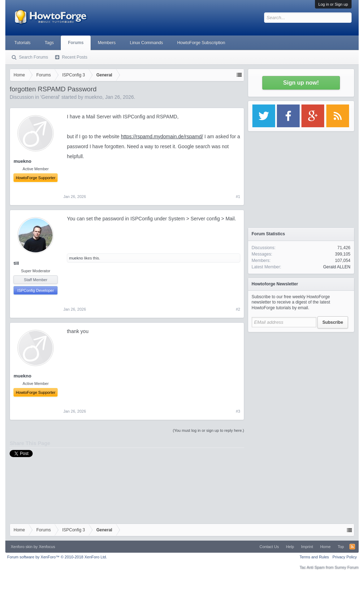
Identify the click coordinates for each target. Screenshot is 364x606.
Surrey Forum (347, 567)
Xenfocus (47, 547)
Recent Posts (74, 57)
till (16, 263)
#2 (238, 309)
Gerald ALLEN (337, 267)
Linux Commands (146, 43)
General (50, 97)
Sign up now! (301, 83)
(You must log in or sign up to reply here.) (208, 430)
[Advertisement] (301, 380)
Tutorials (22, 43)
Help (290, 547)
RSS (352, 547)
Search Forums (33, 57)
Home (325, 547)
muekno (93, 97)
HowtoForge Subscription (201, 43)
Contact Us (269, 547)
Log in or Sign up (333, 4)
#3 (238, 411)
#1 (238, 197)
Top (341, 547)
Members (107, 43)
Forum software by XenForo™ (57, 557)
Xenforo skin (22, 547)
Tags (49, 43)
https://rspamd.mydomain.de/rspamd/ (162, 136)
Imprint (307, 547)
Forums (76, 43)
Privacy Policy (344, 557)
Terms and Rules (314, 557)
